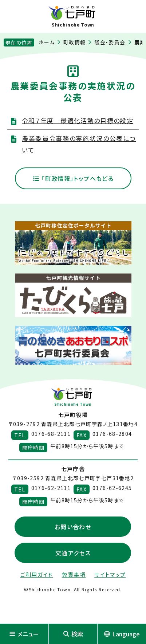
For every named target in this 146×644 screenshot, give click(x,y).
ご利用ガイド (37, 574)
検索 (73, 634)
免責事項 (74, 574)
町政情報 (74, 42)
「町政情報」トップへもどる (73, 178)
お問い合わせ (73, 527)
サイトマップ (110, 574)
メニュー (24, 634)
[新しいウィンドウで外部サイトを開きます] (73, 243)
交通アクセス (73, 553)
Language (122, 634)
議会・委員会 (110, 42)
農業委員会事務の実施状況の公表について (79, 144)
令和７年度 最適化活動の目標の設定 (78, 120)
